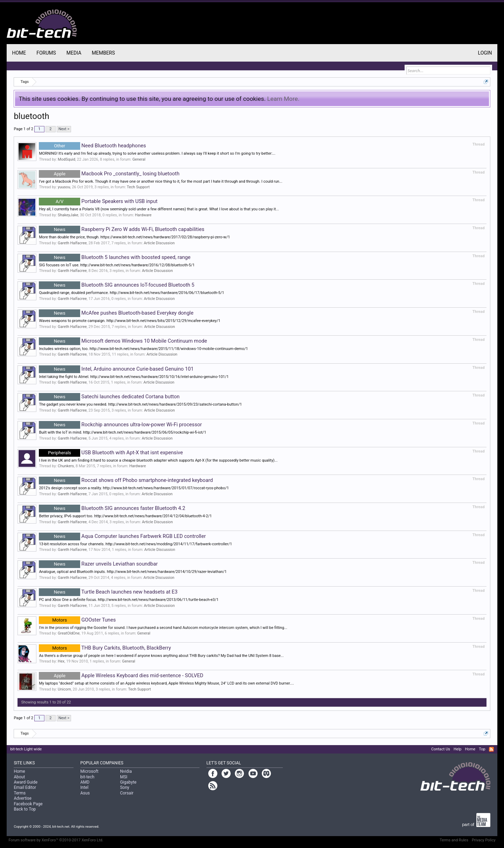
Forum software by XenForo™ (56, 840)
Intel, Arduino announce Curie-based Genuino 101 (116, 369)
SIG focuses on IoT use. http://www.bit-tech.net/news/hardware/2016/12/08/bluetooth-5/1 (117, 265)
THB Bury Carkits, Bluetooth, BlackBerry (105, 648)
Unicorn (64, 689)
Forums (46, 53)
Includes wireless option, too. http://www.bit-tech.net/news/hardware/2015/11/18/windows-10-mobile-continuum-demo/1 (143, 349)
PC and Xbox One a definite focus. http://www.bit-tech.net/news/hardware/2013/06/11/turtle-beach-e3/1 (129, 600)
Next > (64, 129)
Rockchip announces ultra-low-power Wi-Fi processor (120, 425)
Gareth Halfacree (72, 243)
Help (458, 749)
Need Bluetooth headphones (92, 146)
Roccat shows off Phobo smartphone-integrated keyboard (126, 480)
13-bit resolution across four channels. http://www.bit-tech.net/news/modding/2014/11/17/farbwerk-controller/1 (135, 544)
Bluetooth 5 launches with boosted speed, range (115, 257)
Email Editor (25, 787)
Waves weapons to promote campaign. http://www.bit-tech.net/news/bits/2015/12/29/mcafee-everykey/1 (129, 321)
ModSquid (66, 159)
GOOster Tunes (77, 620)
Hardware (143, 215)
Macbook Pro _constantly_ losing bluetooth (109, 174)
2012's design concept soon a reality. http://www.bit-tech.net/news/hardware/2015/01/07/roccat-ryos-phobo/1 (134, 488)
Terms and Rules (454, 840)
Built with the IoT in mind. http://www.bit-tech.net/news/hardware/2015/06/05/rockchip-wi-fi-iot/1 (122, 432)
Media (74, 53)
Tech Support (138, 187)
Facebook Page (28, 804)
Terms (20, 793)
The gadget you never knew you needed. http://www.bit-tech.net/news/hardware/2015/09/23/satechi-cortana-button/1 (140, 404)
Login (485, 53)
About (19, 777)
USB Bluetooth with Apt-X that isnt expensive (111, 453)
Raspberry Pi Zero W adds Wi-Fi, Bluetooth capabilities (121, 229)
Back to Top (25, 809)
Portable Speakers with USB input (98, 201)
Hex (61, 661)
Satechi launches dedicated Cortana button (109, 397)
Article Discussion (159, 243)
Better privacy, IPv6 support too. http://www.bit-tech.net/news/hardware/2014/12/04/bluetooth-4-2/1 (125, 516)
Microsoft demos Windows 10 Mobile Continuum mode (123, 341)
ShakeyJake (68, 215)
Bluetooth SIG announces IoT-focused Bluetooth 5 (117, 285)
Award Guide (26, 782)
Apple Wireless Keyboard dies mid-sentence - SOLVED (121, 675)
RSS (491, 749)
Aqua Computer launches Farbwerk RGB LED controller (122, 536)
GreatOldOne (69, 633)
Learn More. (283, 99)
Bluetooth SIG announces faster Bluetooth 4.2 (112, 508)
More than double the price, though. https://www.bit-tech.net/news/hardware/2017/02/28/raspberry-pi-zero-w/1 (134, 237)
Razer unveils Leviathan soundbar (98, 564)
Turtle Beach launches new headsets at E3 (108, 592)
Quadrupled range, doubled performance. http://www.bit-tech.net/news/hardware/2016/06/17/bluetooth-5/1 (131, 293)
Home (19, 53)
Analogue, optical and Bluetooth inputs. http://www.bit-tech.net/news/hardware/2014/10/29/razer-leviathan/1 (133, 572)
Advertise (22, 798)
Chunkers (66, 466)
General (139, 159)
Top (482, 749)
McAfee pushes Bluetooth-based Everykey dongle (116, 313)
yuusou (64, 187)
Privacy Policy (484, 840)
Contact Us (441, 749)
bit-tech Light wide (26, 749)
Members (103, 53)
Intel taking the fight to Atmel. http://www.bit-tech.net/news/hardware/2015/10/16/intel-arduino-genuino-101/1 (134, 377)
